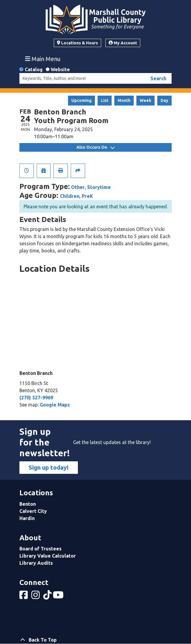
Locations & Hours (77, 43)
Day (164, 100)
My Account (123, 43)
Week (145, 100)
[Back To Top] (95, 640)
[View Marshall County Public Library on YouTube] (59, 597)
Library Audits (36, 563)
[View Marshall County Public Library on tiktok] (48, 597)
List (105, 100)
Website (60, 69)
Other (78, 187)
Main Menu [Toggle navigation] (43, 59)
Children (70, 196)
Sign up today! (49, 467)
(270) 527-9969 (36, 398)
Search (158, 78)
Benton (28, 504)
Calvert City (33, 511)
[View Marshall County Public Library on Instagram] (36, 597)
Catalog (34, 69)
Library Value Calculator (48, 556)
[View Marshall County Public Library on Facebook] (24, 597)
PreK (87, 196)
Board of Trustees (40, 549)
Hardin (27, 518)
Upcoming (81, 100)
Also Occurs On (95, 147)
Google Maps (55, 405)
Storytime (99, 187)
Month (124, 100)
